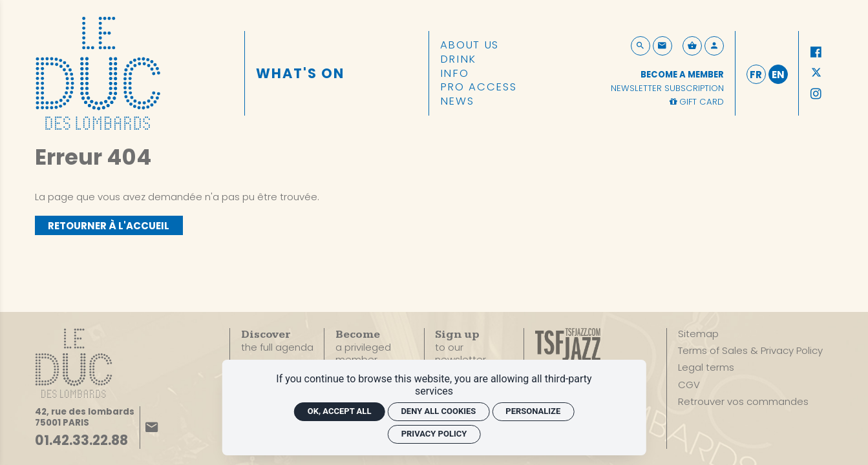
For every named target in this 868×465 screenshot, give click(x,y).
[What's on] (301, 73)
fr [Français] (756, 75)
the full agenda (277, 341)
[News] (457, 101)
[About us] (470, 45)
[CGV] (689, 385)
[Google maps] (85, 418)
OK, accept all (340, 411)
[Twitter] (816, 74)
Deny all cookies (438, 411)
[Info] (455, 74)
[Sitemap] (698, 334)
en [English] (778, 75)
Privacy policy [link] (434, 434)
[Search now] (640, 46)
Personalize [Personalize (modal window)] (533, 411)
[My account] (714, 46)
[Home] (98, 72)
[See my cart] (692, 46)
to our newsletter (460, 347)
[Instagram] (816, 94)
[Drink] (458, 59)
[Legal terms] (706, 367)
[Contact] (662, 46)
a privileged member (363, 347)
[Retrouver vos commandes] (743, 402)
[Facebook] (816, 52)
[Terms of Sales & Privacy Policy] (750, 351)
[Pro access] (479, 87)
